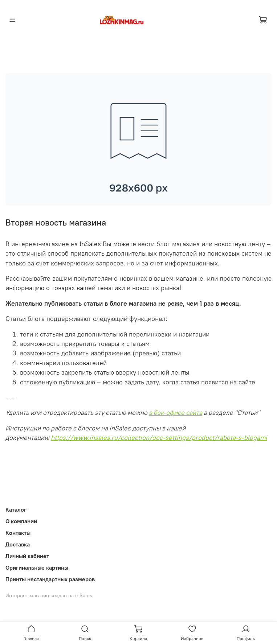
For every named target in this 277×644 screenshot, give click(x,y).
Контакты (18, 533)
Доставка (18, 544)
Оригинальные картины (37, 567)
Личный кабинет (27, 556)
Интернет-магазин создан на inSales (49, 595)
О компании (21, 521)
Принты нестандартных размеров (50, 579)
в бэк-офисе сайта (176, 413)
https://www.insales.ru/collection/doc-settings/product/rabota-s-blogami (159, 438)
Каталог (16, 509)
